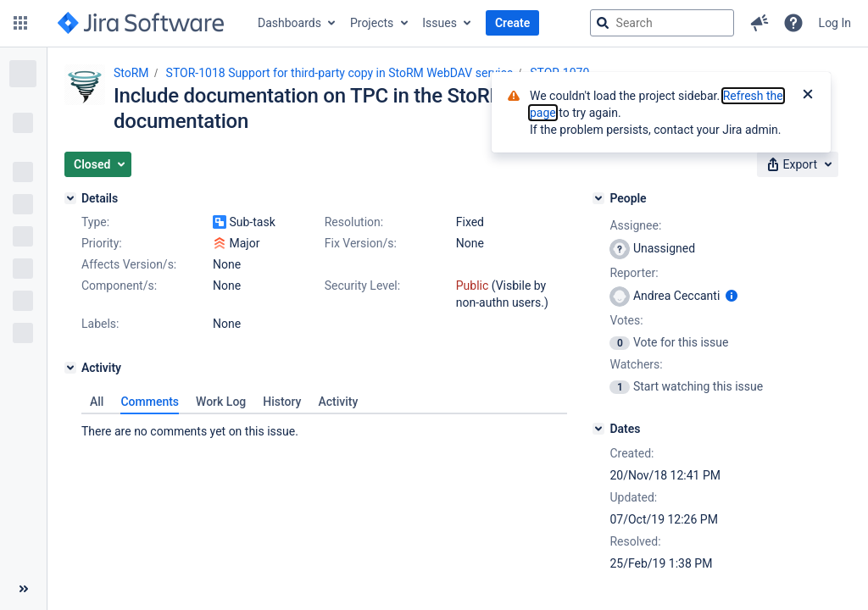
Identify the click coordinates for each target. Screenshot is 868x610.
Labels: (100, 324)
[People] (598, 198)
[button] (20, 23)
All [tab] (97, 402)
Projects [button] (372, 23)
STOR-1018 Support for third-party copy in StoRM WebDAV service (340, 73)
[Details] (70, 198)
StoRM (131, 73)
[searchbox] (662, 23)
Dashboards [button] (289, 23)
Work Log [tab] (221, 402)
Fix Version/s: (361, 243)
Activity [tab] (338, 402)
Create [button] (512, 23)
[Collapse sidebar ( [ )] (23, 589)
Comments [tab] (150, 402)
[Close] (808, 96)
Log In (835, 23)
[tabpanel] (324, 427)
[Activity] (70, 368)
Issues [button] (440, 23)
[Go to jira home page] (141, 23)
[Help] (793, 23)
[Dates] (598, 429)
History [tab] (282, 402)
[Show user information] (732, 296)
